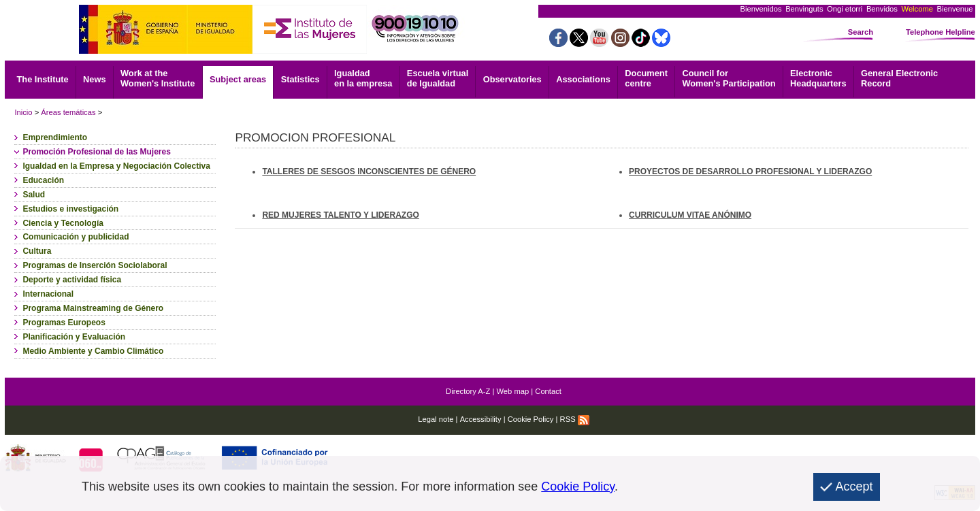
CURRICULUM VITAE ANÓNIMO (690, 215)
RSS (575, 419)
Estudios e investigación (70, 209)
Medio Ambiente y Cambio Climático (93, 351)
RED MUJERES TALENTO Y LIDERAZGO (340, 215)
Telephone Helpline (941, 32)
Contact (548, 391)
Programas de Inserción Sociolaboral (95, 265)
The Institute (43, 79)
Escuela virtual (438, 78)
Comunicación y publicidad (76, 237)
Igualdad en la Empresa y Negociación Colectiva (116, 166)
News (94, 79)
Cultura (37, 251)
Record (899, 78)
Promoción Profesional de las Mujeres (96, 152)
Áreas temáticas (68, 112)
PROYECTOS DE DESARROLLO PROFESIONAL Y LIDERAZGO (750, 171)
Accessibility (481, 419)
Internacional (48, 294)
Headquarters (818, 78)
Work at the (158, 78)
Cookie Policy (531, 419)
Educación (43, 180)
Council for (729, 78)
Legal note (436, 419)
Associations (583, 79)
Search (861, 32)
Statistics (300, 79)
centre (646, 78)
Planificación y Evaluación (74, 337)
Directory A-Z (468, 391)
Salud (34, 195)
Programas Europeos (64, 323)
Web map (513, 391)
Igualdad (363, 78)
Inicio (23, 112)
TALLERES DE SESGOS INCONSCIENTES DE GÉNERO (369, 171)
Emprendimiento (55, 137)
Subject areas (238, 79)
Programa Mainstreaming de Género (93, 308)
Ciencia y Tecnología (63, 223)
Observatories (512, 79)
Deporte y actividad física (72, 280)
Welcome (917, 9)
